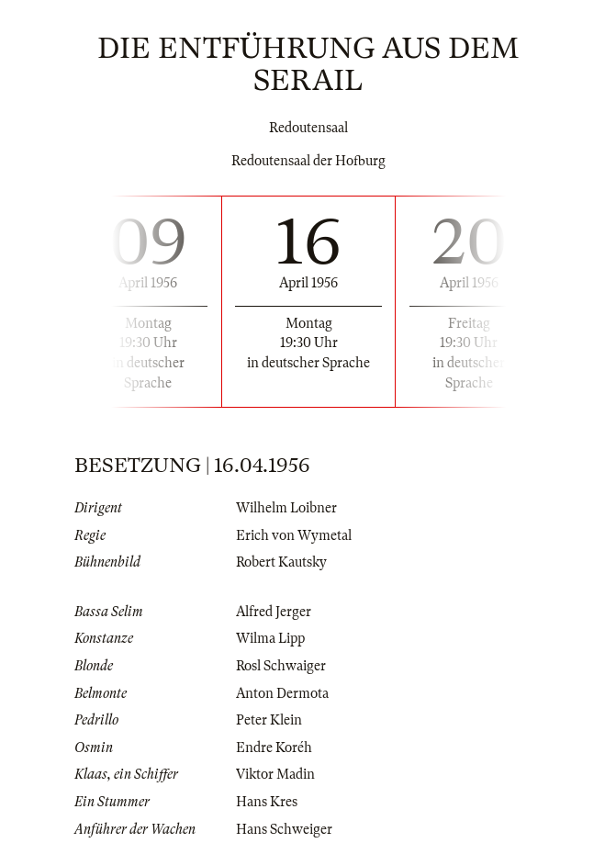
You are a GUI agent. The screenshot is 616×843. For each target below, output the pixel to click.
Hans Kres (267, 802)
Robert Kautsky (281, 562)
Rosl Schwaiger (281, 666)
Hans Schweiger (284, 829)
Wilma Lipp (270, 638)
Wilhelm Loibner (286, 508)
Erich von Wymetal (294, 535)
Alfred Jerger (274, 612)
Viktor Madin (275, 774)
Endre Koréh (274, 747)
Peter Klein (269, 720)
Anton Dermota (282, 693)
